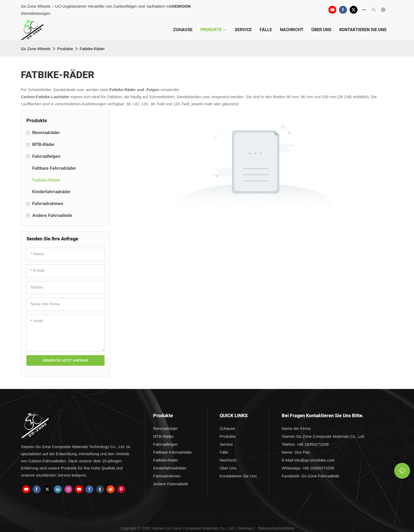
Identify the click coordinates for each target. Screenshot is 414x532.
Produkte (65, 49)
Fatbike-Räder (92, 49)
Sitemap (245, 528)
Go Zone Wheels (36, 49)
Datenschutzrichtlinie (276, 528)
